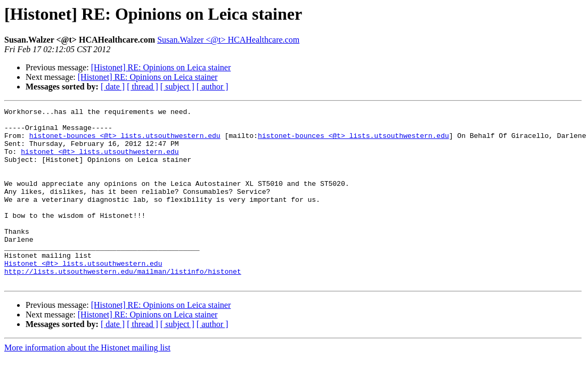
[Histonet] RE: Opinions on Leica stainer (161, 67)
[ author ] (213, 87)
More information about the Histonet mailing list (87, 383)
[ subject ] (177, 87)
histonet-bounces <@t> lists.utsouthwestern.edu (125, 142)
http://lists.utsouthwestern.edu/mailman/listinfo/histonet (123, 305)
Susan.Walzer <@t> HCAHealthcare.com (228, 40)
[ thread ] (143, 87)
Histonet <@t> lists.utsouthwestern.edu (83, 295)
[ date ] (113, 87)
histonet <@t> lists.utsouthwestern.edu (100, 161)
